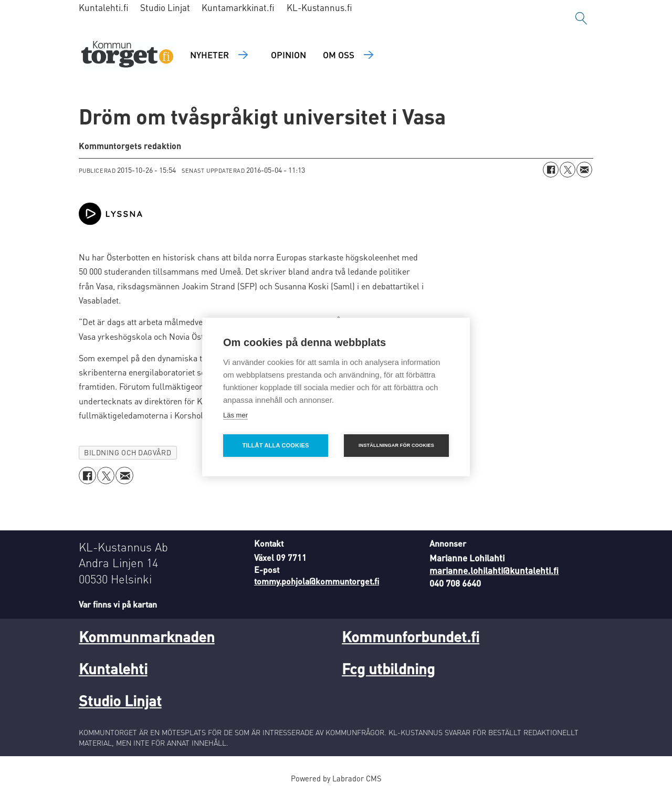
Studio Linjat (165, 7)
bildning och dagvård (128, 452)
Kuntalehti (113, 668)
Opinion (288, 55)
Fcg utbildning (388, 668)
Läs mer (235, 415)
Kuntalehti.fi (104, 7)
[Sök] (581, 18)
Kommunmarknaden (147, 636)
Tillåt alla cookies (275, 445)
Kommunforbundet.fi (411, 636)
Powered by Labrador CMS (336, 778)
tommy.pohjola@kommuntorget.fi (317, 581)
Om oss (339, 55)
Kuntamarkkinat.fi (238, 7)
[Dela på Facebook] (551, 170)
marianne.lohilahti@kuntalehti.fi (494, 570)
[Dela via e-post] (584, 170)
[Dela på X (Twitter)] (568, 170)
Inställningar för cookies (396, 445)
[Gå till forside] (127, 55)
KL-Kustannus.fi (319, 7)
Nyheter (209, 55)
